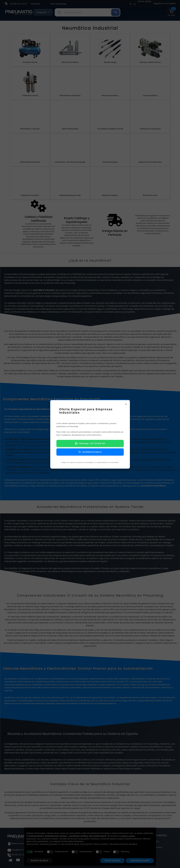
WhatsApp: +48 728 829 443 (90, 446)
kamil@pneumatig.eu (90, 454)
